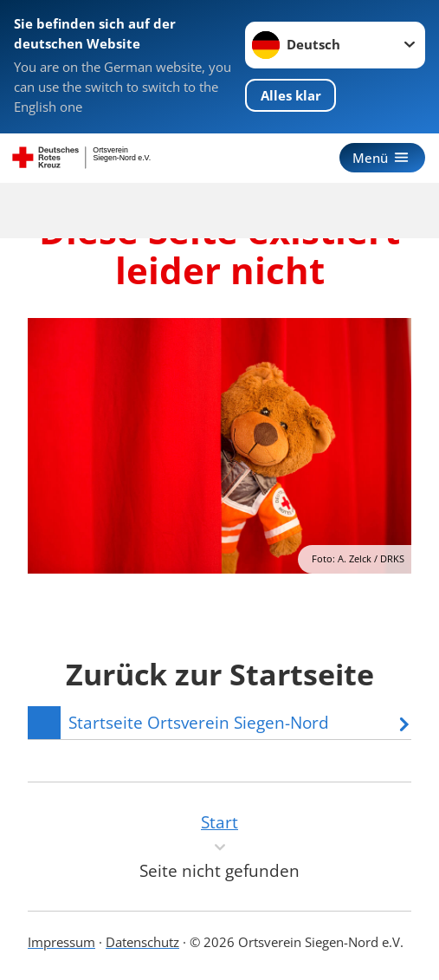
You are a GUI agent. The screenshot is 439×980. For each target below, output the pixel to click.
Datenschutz (142, 942)
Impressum (61, 942)
